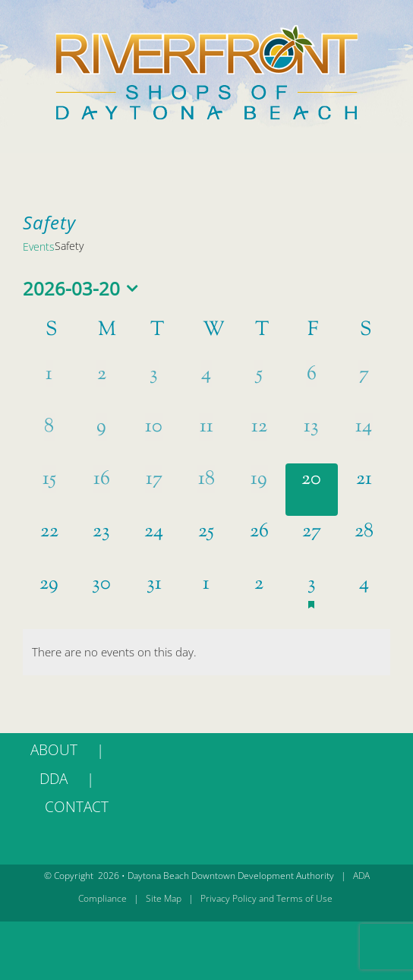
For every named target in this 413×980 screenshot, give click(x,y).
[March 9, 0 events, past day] (101, 437)
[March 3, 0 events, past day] (154, 385)
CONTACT (77, 807)
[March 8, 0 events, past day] (49, 437)
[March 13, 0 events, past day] (312, 437)
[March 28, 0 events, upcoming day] (364, 542)
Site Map (164, 898)
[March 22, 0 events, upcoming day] (49, 542)
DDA (54, 779)
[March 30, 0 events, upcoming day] (101, 594)
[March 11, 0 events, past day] (206, 437)
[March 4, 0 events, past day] (206, 385)
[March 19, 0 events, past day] (259, 490)
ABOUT (54, 750)
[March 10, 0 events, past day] (154, 437)
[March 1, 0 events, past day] (49, 385)
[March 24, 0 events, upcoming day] (154, 542)
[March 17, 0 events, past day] (154, 490)
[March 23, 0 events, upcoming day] (101, 542)
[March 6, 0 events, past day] (312, 385)
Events (39, 247)
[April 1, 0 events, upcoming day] (206, 594)
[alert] (206, 653)
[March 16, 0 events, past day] (101, 490)
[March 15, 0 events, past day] (49, 490)
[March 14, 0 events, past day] (364, 437)
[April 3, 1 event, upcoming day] (312, 594)
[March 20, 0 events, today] (312, 490)
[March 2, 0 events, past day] (101, 385)
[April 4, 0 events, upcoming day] (364, 594)
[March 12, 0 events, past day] (259, 437)
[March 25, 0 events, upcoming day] (206, 542)
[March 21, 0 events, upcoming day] (364, 490)
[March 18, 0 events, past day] (206, 490)
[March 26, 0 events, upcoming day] (259, 542)
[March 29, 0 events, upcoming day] (49, 594)
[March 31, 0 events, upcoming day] (154, 594)
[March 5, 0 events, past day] (259, 385)
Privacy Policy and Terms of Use (266, 898)
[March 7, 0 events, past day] (364, 385)
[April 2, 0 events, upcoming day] (259, 594)
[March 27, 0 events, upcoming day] (312, 542)
